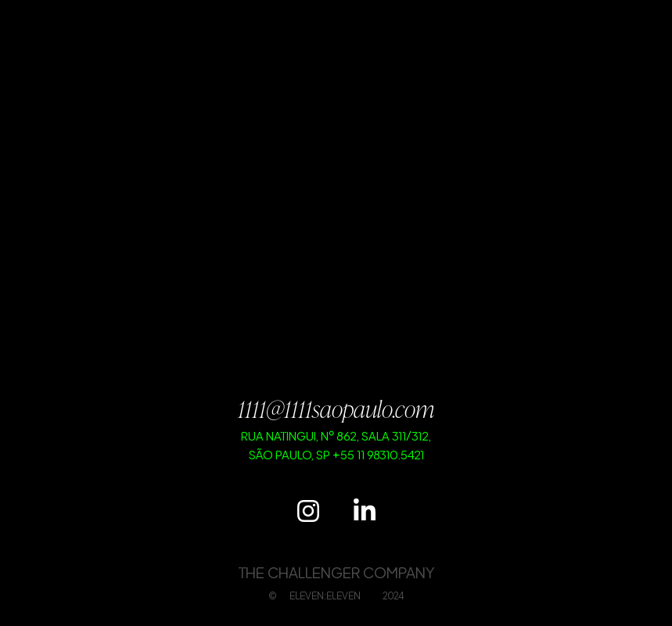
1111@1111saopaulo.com (336, 408)
